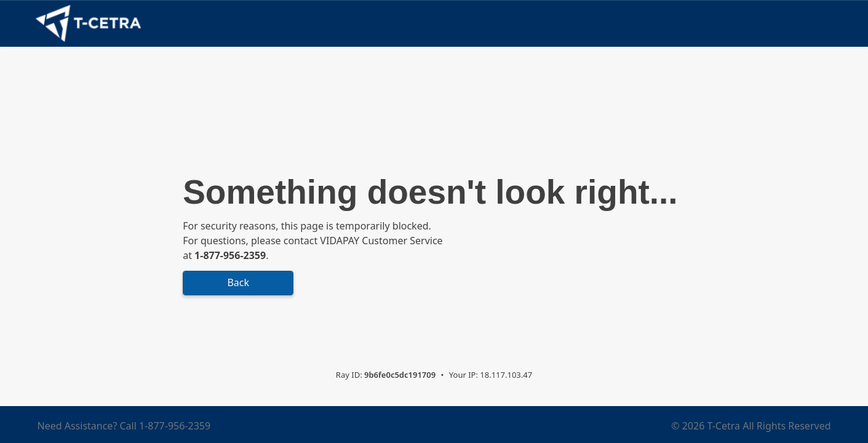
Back (238, 282)
